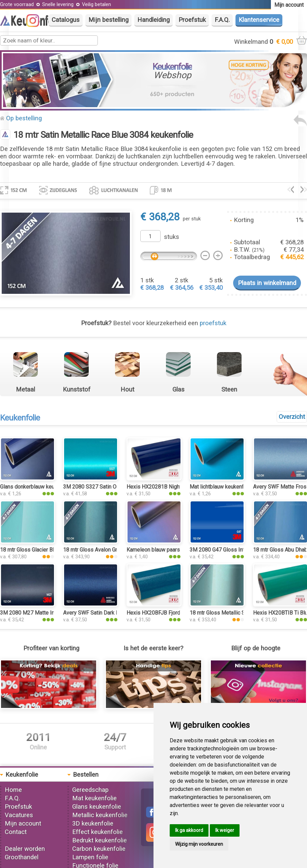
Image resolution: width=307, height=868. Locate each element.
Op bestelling (24, 118)
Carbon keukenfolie (99, 849)
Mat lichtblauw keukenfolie (221, 487)
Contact (16, 832)
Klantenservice (259, 20)
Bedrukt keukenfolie (100, 840)
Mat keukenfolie (94, 798)
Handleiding (153, 20)
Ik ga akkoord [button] (189, 830)
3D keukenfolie (93, 824)
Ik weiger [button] (225, 830)
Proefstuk (192, 20)
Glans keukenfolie (97, 807)
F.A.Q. (222, 20)
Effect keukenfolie (97, 832)
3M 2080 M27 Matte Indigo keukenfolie (47, 613)
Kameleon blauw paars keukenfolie (168, 550)
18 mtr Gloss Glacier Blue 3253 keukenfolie (51, 550)
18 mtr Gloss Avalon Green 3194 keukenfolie (116, 550)
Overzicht (292, 417)
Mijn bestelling (108, 20)
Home (13, 790)
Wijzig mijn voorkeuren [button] (199, 844)
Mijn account (23, 824)
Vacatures (19, 815)
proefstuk (213, 323)
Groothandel (22, 857)
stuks (172, 237)
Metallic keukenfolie (100, 815)
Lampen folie (90, 857)
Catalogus (66, 20)
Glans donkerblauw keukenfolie (37, 487)
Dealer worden (25, 849)
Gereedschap (90, 790)
